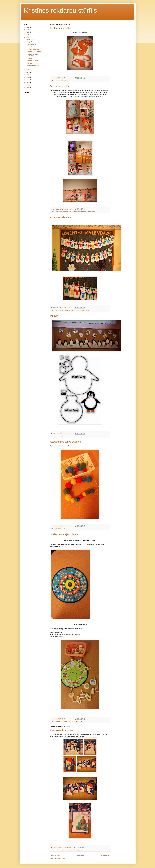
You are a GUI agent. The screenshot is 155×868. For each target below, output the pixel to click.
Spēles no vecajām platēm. (64, 534)
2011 (27, 27)
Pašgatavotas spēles (61, 529)
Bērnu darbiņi (59, 310)
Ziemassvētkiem (91, 212)
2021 (27, 82)
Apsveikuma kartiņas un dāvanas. (64, 850)
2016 (27, 70)
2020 (27, 80)
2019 (27, 77)
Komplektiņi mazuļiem (61, 80)
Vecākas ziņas (105, 855)
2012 (27, 30)
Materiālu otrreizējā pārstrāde (63, 722)
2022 (27, 85)
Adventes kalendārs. (61, 217)
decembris (31, 47)
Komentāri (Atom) (60, 858)
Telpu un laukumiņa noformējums (77, 212)
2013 (27, 32)
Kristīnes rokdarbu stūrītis (60, 10)
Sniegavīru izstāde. (60, 86)
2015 (27, 37)
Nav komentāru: (69, 78)
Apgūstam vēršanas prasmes (65, 442)
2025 (27, 87)
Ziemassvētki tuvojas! (61, 730)
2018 (27, 75)
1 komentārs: (68, 847)
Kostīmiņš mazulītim (61, 28)
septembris (31, 44)
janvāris (30, 39)
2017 (27, 72)
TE (85, 32)
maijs (29, 42)
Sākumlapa (80, 855)
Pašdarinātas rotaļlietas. (62, 212)
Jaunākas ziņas (55, 855)
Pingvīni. (55, 316)
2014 (27, 35)
